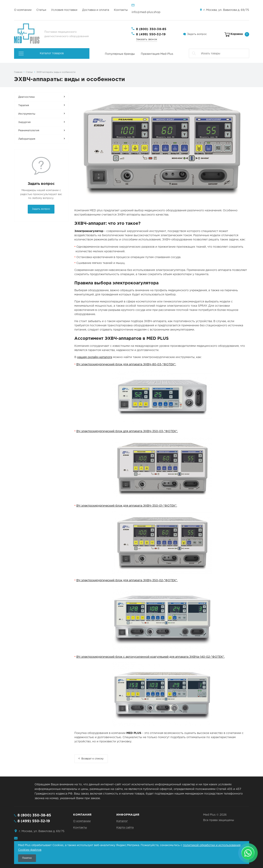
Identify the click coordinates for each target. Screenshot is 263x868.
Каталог (122, 821)
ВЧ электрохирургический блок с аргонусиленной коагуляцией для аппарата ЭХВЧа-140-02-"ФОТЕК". (150, 657)
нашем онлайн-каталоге (95, 357)
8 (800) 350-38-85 (151, 29)
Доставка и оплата (96, 10)
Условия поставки (64, 10)
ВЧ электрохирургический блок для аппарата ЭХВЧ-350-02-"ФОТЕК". (127, 580)
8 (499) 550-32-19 (151, 34)
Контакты (121, 10)
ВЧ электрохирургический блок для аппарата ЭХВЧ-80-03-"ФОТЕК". (126, 364)
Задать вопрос (197, 34)
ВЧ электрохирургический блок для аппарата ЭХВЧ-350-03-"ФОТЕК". (127, 431)
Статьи (41, 10)
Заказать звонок (147, 39)
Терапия (24, 105)
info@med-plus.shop (146, 12)
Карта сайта (125, 828)
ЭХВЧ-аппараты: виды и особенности (56, 72)
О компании (23, 10)
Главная (18, 72)
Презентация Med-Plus (157, 54)
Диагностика (26, 97)
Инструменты (27, 114)
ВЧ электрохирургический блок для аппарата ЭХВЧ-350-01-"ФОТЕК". (127, 506)
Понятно (27, 858)
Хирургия (24, 122)
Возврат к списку (92, 759)
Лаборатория (27, 139)
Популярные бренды (120, 54)
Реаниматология (29, 131)
